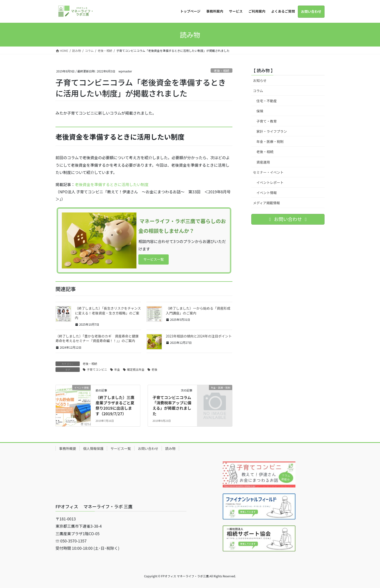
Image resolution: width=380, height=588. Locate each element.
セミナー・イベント (268, 172)
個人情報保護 (93, 448)
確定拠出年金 (136, 369)
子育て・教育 (267, 121)
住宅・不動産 (267, 101)
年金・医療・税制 (270, 141)
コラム (258, 91)
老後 (154, 369)
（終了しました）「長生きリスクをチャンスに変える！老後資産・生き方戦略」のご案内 (108, 313)
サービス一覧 (156, 259)
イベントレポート (270, 182)
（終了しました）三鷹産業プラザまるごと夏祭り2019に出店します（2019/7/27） (115, 405)
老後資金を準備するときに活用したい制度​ (112, 184)
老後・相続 (222, 71)
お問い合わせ (148, 448)
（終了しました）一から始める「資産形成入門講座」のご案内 (198, 311)
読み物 (170, 448)
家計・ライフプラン (272, 131)
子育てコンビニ (97, 369)
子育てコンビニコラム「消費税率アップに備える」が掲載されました (172, 405)
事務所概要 (68, 448)
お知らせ (260, 80)
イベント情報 (267, 193)
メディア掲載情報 (266, 203)
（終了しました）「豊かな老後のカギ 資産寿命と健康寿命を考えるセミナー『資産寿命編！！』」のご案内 (97, 338)
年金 (117, 369)
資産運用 (263, 162)
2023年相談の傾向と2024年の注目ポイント (199, 336)
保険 (260, 111)
